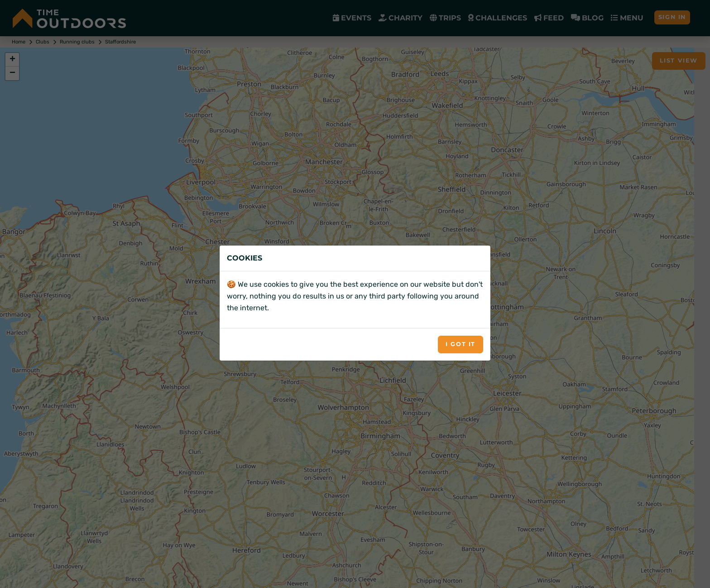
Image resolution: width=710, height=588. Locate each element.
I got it (461, 344)
